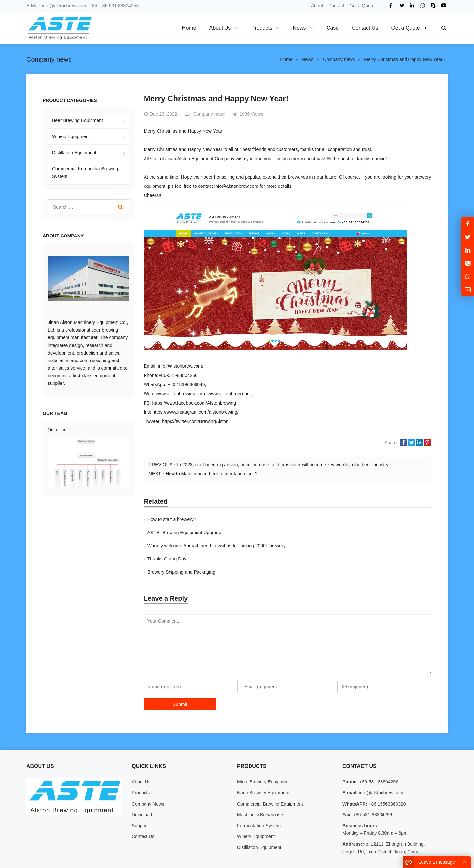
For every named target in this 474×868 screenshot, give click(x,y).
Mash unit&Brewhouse (260, 788)
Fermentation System (259, 799)
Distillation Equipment (74, 153)
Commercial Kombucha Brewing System (85, 173)
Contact (336, 6)
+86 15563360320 (386, 778)
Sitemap (399, 859)
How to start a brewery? (172, 519)
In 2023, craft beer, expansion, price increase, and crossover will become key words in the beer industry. (283, 465)
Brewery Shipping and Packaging (181, 546)
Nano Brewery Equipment (263, 766)
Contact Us (143, 810)
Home (189, 28)
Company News (148, 778)
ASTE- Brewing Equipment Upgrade (328, 519)
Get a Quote (362, 6)
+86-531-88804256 (119, 6)
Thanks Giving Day (310, 533)
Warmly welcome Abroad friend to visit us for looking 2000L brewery (217, 533)
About (317, 6)
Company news (49, 59)
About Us (141, 756)
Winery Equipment (71, 136)
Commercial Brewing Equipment (270, 778)
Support (140, 799)
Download (142, 788)
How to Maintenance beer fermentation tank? (211, 474)
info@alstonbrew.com (64, 6)
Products (141, 766)
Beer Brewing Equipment (78, 120)
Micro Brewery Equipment (263, 756)
